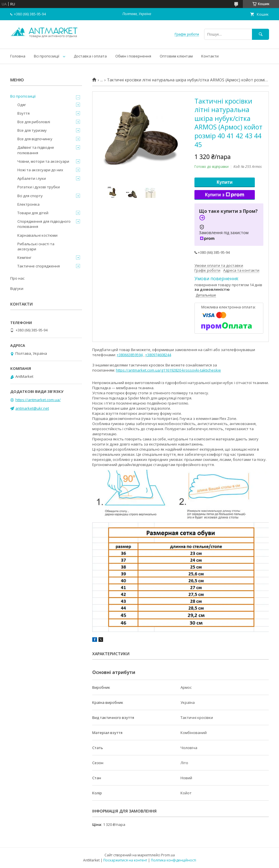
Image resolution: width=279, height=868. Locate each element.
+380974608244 (158, 355)
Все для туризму (32, 130)
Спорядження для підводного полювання (44, 224)
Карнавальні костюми (37, 235)
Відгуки (17, 288)
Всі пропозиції (47, 56)
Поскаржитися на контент (125, 860)
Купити (225, 182)
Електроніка (28, 204)
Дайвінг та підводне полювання (36, 150)
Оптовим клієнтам (176, 56)
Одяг (22, 105)
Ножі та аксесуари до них (40, 170)
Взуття (23, 113)
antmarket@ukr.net (32, 408)
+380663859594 (130, 355)
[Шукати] (260, 34)
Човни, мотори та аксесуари (43, 161)
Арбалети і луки (32, 178)
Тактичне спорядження (39, 266)
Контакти (210, 56)
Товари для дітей (33, 213)
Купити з (225, 195)
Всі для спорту (30, 196)
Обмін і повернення (133, 56)
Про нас (17, 278)
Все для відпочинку (35, 139)
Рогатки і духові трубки (39, 187)
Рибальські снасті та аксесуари (36, 246)
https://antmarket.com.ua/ (38, 400)
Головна (18, 56)
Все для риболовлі (34, 122)
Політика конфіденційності (174, 860)
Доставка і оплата (90, 56)
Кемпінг (24, 257)
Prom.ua (168, 855)
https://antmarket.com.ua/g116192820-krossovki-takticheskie (168, 370)
